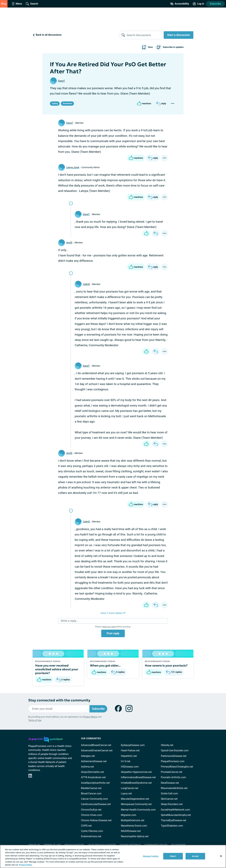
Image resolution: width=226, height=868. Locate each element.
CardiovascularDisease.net (96, 804)
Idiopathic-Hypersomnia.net (136, 772)
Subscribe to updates (169, 47)
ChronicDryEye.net (91, 810)
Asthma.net (87, 767)
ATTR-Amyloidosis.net (93, 777)
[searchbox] (145, 35)
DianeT (62, 81)
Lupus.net (126, 793)
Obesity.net (167, 745)
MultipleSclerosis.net (133, 820)
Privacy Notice (90, 717)
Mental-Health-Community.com (138, 810)
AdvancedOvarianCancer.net (97, 750)
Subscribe (215, 4)
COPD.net (86, 826)
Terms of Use (35, 720)
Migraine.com (129, 815)
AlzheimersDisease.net (94, 761)
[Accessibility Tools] (180, 4)
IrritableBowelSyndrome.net (136, 783)
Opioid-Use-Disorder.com (175, 750)
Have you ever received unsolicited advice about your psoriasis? (57, 669)
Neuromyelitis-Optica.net (135, 836)
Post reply (113, 633)
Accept (195, 856)
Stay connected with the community (59, 700)
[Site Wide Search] (32, 4)
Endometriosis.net (91, 836)
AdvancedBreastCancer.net (96, 745)
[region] (113, 856)
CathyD (86, 284)
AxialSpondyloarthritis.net (95, 783)
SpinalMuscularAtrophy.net (176, 815)
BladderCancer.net (91, 788)
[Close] (221, 856)
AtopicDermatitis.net (92, 772)
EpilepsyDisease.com (133, 745)
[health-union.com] (46, 739)
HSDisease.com (130, 767)
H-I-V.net (126, 761)
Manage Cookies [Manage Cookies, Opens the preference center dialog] (151, 856)
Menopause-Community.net (136, 804)
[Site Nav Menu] (17, 4)
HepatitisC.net (129, 756)
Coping (55, 103)
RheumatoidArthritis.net (174, 788)
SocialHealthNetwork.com (175, 810)
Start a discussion (179, 35)
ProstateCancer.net (172, 772)
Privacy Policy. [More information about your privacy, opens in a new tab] (26, 865)
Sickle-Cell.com (169, 793)
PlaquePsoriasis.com (173, 761)
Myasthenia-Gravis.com (134, 826)
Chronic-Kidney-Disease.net (96, 820)
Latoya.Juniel (73, 167)
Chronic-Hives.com (92, 815)
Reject (173, 856)
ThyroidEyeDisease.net (174, 820)
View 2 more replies (113, 613)
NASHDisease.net (131, 831)
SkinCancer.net (169, 799)
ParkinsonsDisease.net (174, 756)
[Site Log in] (198, 4)
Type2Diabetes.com (172, 826)
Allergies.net (88, 756)
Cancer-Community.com (94, 799)
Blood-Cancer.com (91, 793)
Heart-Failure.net (130, 750)
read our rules (109, 627)
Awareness (67, 103)
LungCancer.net (130, 788)
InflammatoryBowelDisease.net (138, 777)
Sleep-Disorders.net (172, 804)
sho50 (69, 243)
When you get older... (105, 665)
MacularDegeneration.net (135, 799)
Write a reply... (70, 621)
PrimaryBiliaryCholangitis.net (177, 767)
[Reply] (161, 103)
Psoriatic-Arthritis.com (173, 777)
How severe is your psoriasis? (166, 665)
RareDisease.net (170, 783)
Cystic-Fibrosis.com (92, 831)
